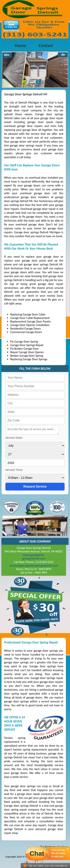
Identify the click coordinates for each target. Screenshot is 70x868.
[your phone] (35, 386)
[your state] (35, 412)
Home (21, 45)
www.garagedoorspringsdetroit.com (34, 557)
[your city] (35, 403)
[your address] (35, 395)
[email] (34, 566)
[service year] (35, 463)
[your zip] (35, 420)
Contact (46, 45)
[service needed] (32, 430)
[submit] (35, 487)
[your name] (35, 378)
